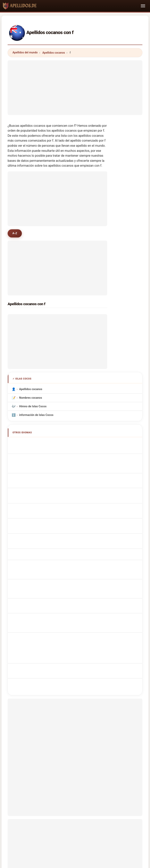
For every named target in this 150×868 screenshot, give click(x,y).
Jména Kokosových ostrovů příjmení (44, 513)
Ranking (71, 813)
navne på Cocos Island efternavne (43, 522)
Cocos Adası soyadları (35, 565)
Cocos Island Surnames (36, 443)
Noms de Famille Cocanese (39, 452)
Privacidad (128, 813)
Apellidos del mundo (25, 52)
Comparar (90, 813)
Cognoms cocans (33, 478)
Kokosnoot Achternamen (37, 504)
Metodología (23, 813)
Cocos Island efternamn (37, 556)
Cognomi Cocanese (34, 469)
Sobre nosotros (48, 813)
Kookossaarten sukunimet (38, 530)
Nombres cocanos (31, 398)
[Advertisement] (75, 88)
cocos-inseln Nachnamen (37, 460)
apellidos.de (75, 798)
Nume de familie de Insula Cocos (42, 547)
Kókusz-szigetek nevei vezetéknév (43, 539)
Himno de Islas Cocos (33, 406)
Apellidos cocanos (54, 53)
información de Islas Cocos (36, 415)
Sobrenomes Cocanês (35, 487)
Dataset (109, 813)
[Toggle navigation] (143, 6)
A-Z (15, 233)
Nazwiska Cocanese (34, 496)
